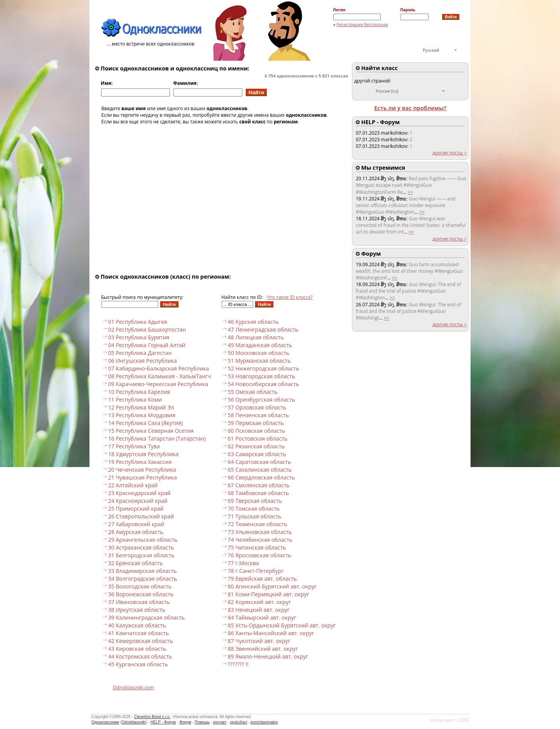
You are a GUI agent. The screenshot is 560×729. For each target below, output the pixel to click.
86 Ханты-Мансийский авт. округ (271, 633)
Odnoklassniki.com (133, 688)
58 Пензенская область (258, 415)
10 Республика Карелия (139, 392)
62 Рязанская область (256, 446)
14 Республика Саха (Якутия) (145, 423)
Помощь (202, 722)
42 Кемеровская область (140, 641)
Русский (431, 50)
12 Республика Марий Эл (141, 407)
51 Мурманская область (259, 361)
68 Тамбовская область (258, 493)
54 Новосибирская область (263, 384)
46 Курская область (253, 322)
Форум (185, 722)
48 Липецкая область (256, 337)
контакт (220, 722)
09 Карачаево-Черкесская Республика (158, 384)
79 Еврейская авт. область (262, 579)
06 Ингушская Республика (143, 361)
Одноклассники (105, 722)
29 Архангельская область (143, 540)
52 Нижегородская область (264, 368)
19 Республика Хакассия (140, 462)
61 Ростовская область (258, 438)
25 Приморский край (136, 509)
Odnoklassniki (134, 722)
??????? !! (238, 664)
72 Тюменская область (258, 524)
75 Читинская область (257, 547)
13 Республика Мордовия (142, 415)
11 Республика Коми (135, 400)
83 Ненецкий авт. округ (259, 610)
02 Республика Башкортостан (147, 329)
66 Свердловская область (262, 477)
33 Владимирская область (142, 571)
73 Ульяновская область (260, 532)
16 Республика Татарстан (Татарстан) (157, 438)
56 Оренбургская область (262, 400)
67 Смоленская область (259, 485)
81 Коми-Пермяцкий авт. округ (269, 594)
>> (410, 192)
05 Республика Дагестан (140, 353)
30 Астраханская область (141, 547)
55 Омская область (253, 392)
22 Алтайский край (133, 485)
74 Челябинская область (260, 540)
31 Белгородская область (141, 555)
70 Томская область (254, 509)
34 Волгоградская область (143, 579)
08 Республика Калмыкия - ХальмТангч (160, 376)
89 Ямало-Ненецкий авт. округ (268, 656)
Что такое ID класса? (290, 297)
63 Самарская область (257, 454)
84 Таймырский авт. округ (262, 617)
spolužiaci (239, 722)
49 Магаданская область (260, 345)
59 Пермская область (256, 423)
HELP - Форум (163, 722)
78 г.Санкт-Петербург (256, 571)
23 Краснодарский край (139, 493)
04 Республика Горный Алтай (147, 345)
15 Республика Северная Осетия (151, 431)
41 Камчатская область (138, 633)
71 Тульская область (255, 516)
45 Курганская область (138, 664)
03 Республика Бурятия (139, 337)
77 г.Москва (243, 563)
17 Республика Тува (134, 446)
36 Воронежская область (141, 594)
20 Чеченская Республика (142, 470)
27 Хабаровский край (136, 524)
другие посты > (450, 153)
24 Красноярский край (138, 501)
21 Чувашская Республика (143, 477)
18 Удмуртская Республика (143, 454)
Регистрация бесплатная (362, 24)
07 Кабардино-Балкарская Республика (158, 368)
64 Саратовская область (260, 462)
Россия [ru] (387, 91)
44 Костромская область (140, 656)
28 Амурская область (136, 532)
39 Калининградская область (146, 617)
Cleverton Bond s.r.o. (152, 717)
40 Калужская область (137, 625)
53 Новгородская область (262, 376)
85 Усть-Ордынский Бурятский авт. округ (282, 625)
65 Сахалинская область (260, 470)
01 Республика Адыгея (138, 322)
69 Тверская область (255, 501)
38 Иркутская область (137, 610)
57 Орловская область (257, 407)
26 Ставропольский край (141, 516)
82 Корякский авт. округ (260, 602)
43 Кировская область (137, 649)
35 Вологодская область (140, 586)
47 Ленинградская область (263, 329)
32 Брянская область (136, 563)
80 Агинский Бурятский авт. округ (272, 586)
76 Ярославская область (260, 555)
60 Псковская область (256, 431)
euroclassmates (264, 722)
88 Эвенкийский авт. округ (263, 649)
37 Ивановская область (139, 602)
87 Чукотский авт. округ (259, 641)
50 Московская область (259, 353)
